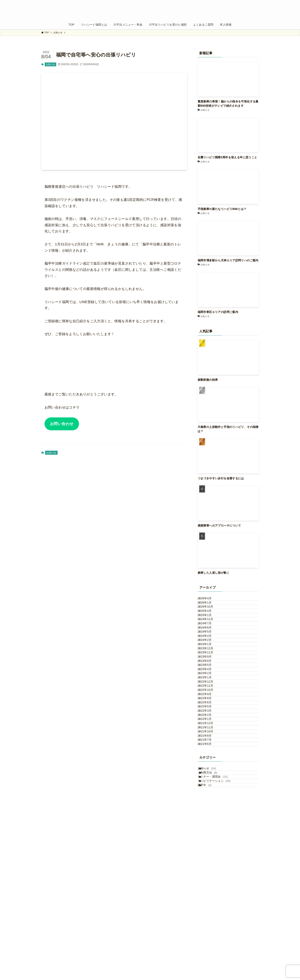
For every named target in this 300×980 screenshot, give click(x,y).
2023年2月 (209, 751)
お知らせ (51, 64)
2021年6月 (209, 894)
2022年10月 (210, 785)
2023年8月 (209, 726)
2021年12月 (210, 852)
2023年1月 (209, 760)
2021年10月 (210, 869)
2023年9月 (209, 718)
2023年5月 (209, 735)
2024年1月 (209, 693)
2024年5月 (209, 667)
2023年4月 (209, 743)
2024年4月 (209, 676)
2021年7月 (209, 886)
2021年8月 (209, 877)
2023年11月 (210, 709)
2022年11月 (210, 777)
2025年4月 (209, 626)
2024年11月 (210, 642)
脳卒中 (210, 956)
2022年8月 (209, 802)
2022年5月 (209, 818)
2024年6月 (209, 659)
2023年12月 (210, 701)
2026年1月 (209, 609)
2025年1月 (209, 634)
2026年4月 (209, 601)
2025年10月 (210, 617)
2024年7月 (209, 651)
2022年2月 (209, 835)
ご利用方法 (212, 931)
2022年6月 (209, 810)
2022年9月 (209, 793)
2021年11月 (210, 860)
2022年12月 (210, 768)
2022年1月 (209, 844)
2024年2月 (209, 684)
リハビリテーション (219, 948)
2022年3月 (209, 827)
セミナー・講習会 (217, 939)
